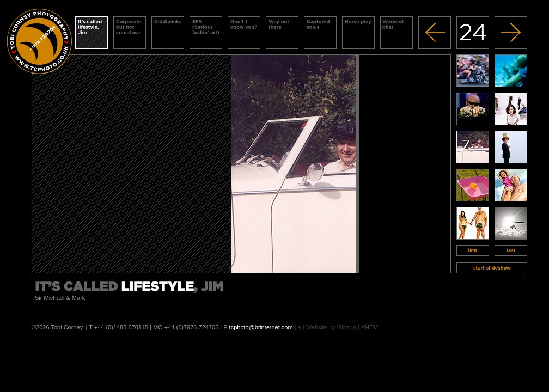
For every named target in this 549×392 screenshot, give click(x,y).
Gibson (347, 327)
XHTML (371, 327)
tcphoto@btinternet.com (261, 327)
